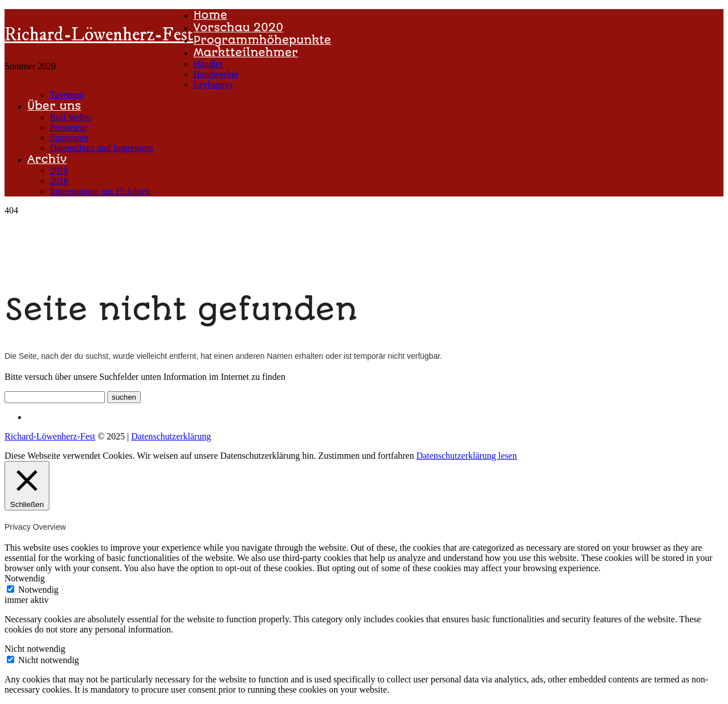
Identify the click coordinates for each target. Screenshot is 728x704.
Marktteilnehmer (246, 53)
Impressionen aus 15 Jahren (100, 191)
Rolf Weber (71, 117)
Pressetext (68, 127)
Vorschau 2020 (238, 28)
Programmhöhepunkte (262, 40)
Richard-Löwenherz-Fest (99, 35)
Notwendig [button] (25, 578)
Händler (208, 64)
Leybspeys (213, 84)
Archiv (47, 159)
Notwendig (38, 590)
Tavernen (67, 95)
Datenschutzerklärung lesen (467, 456)
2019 (59, 171)
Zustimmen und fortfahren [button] (366, 456)
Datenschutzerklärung (171, 436)
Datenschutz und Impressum (102, 148)
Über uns (54, 106)
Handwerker (216, 74)
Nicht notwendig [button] (35, 649)
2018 (59, 181)
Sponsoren (69, 138)
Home (211, 15)
